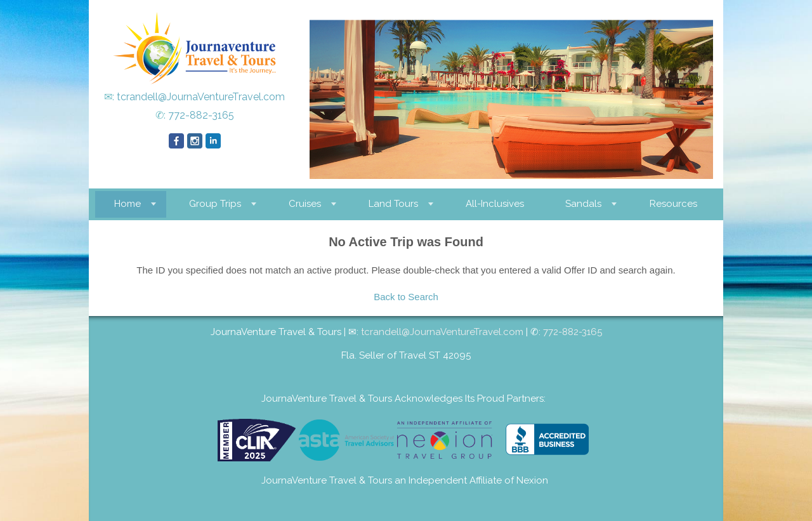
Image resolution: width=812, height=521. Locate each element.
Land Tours (393, 204)
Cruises (305, 204)
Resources (673, 204)
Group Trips (215, 204)
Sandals (583, 204)
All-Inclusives (495, 204)
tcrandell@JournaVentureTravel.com (201, 97)
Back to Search (406, 297)
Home (128, 204)
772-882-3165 (201, 115)
